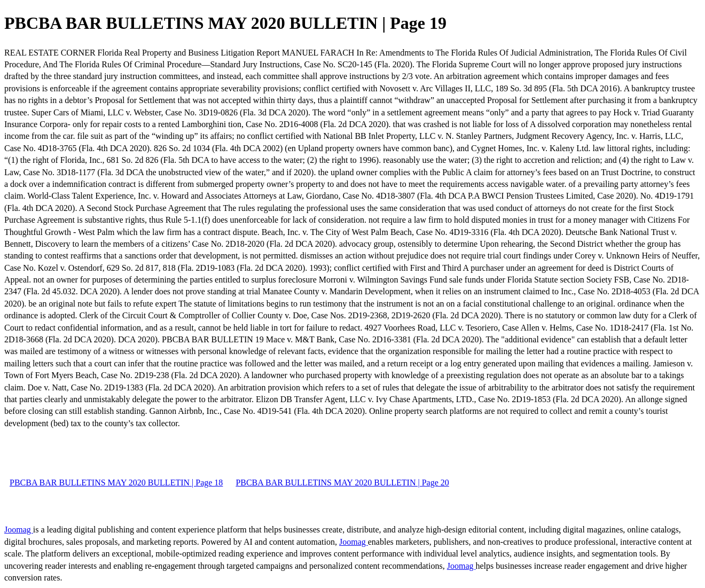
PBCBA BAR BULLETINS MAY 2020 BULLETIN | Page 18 (116, 483)
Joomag (19, 530)
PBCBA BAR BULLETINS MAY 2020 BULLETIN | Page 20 (342, 483)
